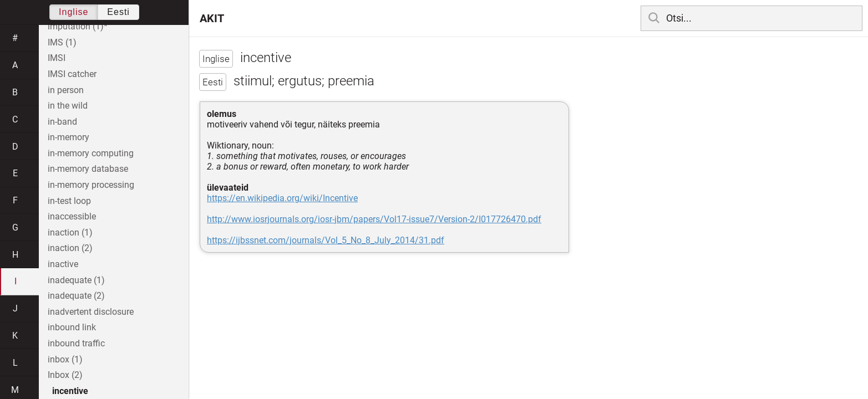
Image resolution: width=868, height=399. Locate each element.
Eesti (118, 12)
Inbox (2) (65, 375)
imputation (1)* (78, 26)
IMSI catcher (72, 74)
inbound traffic (76, 343)
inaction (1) (70, 232)
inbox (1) (65, 359)
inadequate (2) (76, 296)
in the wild (68, 106)
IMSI (57, 58)
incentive (70, 391)
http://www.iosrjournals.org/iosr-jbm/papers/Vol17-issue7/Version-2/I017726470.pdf (374, 219)
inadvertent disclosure (91, 312)
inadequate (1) (76, 280)
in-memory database (88, 169)
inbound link (72, 327)
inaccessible (72, 216)
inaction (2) (70, 248)
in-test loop (69, 201)
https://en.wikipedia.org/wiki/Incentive (282, 198)
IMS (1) (62, 42)
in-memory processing (91, 185)
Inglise (73, 12)
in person (66, 90)
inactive (63, 264)
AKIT (212, 18)
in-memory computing (91, 153)
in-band (62, 122)
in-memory (68, 137)
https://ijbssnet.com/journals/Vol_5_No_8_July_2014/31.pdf (326, 240)
